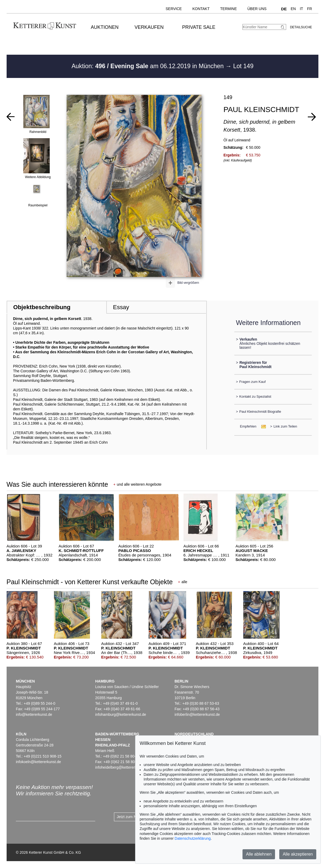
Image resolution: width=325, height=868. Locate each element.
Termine (229, 9)
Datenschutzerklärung (193, 838)
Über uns (257, 9)
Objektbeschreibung (42, 307)
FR (310, 9)
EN (293, 9)
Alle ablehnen (259, 854)
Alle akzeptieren (298, 854)
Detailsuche (301, 27)
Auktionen (105, 27)
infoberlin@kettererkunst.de (197, 714)
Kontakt (201, 9)
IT (301, 9)
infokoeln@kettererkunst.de (38, 762)
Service (174, 9)
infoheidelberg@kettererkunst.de (122, 767)
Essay (121, 307)
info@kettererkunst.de (34, 714)
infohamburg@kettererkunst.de (121, 714)
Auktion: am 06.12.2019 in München (149, 66)
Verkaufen (149, 27)
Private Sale (199, 27)
